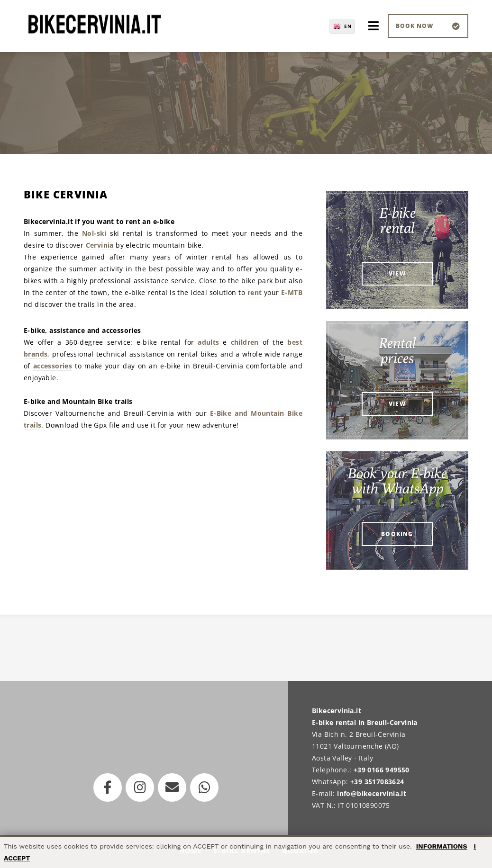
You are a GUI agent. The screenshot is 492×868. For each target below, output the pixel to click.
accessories (53, 366)
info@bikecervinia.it (372, 793)
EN (348, 26)
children (245, 342)
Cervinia (100, 245)
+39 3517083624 (377, 782)
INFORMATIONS (442, 846)
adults (208, 342)
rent (255, 292)
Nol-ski (94, 233)
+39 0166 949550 (382, 770)
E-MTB (292, 292)
